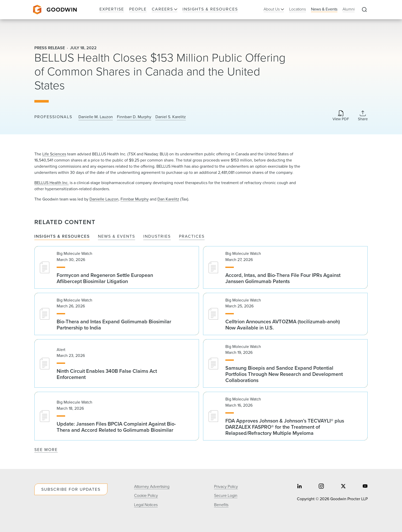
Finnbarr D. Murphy (134, 117)
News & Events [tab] (117, 237)
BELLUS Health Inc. (52, 183)
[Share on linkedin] (299, 487)
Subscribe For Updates (71, 489)
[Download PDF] (341, 116)
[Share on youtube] (365, 487)
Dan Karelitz (168, 199)
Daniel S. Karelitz (171, 117)
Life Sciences (54, 154)
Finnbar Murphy (135, 199)
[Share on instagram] (321, 487)
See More (46, 450)
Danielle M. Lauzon (96, 117)
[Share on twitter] (343, 487)
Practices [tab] (192, 237)
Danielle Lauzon (104, 199)
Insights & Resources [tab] (62, 237)
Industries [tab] (157, 237)
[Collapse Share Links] (363, 116)
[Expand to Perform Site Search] (364, 10)
